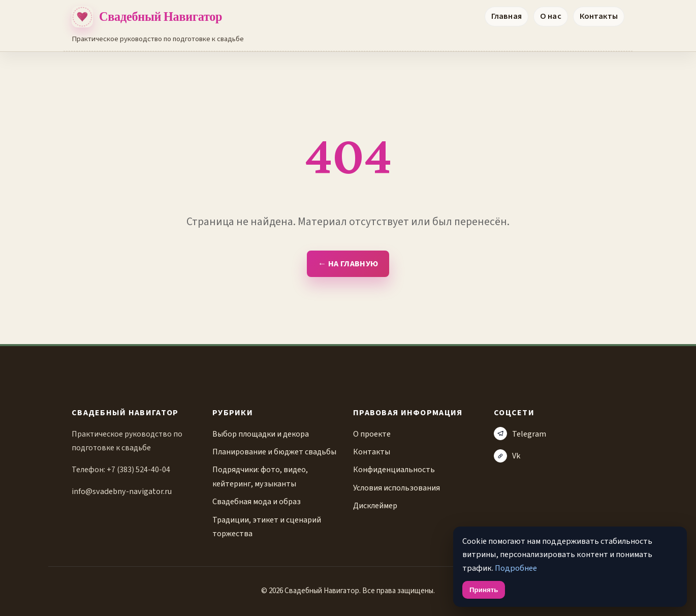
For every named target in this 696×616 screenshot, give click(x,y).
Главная (507, 16)
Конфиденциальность (394, 469)
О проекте (372, 434)
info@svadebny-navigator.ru (122, 491)
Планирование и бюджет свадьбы (274, 452)
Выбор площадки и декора (261, 434)
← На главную (348, 264)
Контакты (599, 16)
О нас (551, 16)
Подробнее (516, 568)
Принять (484, 590)
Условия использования (397, 488)
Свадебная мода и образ (257, 501)
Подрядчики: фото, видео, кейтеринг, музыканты (260, 476)
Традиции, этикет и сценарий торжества (267, 527)
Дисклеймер (375, 505)
